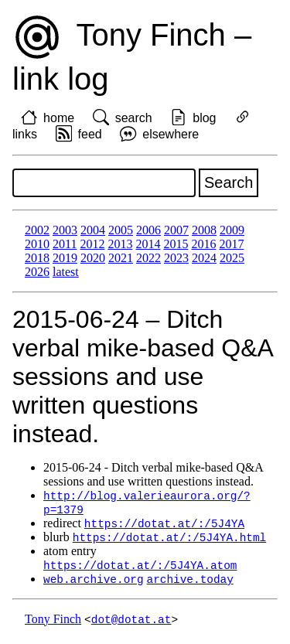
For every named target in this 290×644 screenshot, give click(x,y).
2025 (232, 258)
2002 (37, 230)
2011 (65, 244)
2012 (92, 244)
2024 (204, 258)
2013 (120, 244)
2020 (93, 258)
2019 (65, 258)
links (25, 134)
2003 (65, 230)
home (59, 118)
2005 (121, 230)
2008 (204, 230)
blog (204, 118)
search (134, 118)
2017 (231, 244)
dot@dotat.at (131, 624)
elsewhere (171, 134)
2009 (232, 230)
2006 (148, 230)
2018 (37, 258)
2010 (37, 244)
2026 (37, 272)
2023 (176, 258)
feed (90, 134)
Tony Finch (53, 624)
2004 (93, 230)
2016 (203, 244)
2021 (121, 258)
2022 (148, 258)
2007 (176, 230)
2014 (148, 244)
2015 (176, 244)
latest (66, 272)
